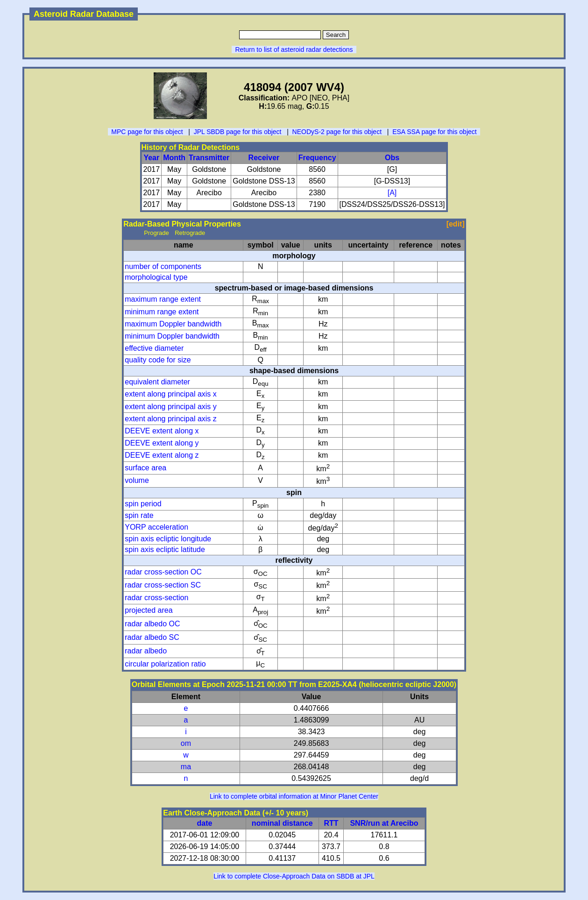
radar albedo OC (152, 624)
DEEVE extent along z (162, 455)
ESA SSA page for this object (435, 132)
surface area (145, 468)
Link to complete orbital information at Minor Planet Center (294, 796)
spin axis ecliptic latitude (165, 549)
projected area (149, 610)
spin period (143, 504)
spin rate (139, 515)
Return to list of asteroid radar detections (294, 50)
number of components (163, 266)
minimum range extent (162, 312)
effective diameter (154, 348)
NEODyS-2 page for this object (337, 132)
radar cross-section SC (163, 585)
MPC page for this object (147, 132)
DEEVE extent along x (162, 431)
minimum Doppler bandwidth (172, 336)
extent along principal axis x (171, 394)
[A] (392, 193)
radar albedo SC (152, 637)
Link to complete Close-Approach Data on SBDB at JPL (294, 876)
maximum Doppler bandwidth (173, 324)
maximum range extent (163, 299)
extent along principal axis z (171, 419)
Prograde (156, 233)
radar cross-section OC (163, 572)
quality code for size (158, 360)
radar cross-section (156, 598)
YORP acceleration (156, 527)
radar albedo (146, 651)
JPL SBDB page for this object (238, 132)
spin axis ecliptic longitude (168, 539)
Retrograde (190, 233)
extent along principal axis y (171, 407)
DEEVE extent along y (162, 443)
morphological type (156, 277)
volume (137, 480)
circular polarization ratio (165, 664)
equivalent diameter (157, 382)
